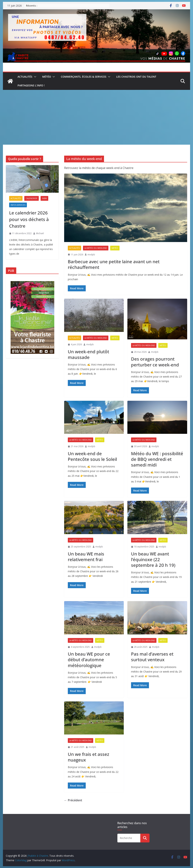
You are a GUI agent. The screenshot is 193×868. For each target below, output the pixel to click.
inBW (44, 198)
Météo (47, 77)
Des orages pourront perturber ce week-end (155, 362)
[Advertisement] (96, 117)
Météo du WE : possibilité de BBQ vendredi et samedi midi (157, 459)
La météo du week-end (96, 248)
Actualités (25, 77)
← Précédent (73, 800)
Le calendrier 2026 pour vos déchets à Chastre (29, 219)
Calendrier (32, 198)
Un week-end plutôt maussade (88, 354)
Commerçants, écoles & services (84, 77)
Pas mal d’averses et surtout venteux (152, 657)
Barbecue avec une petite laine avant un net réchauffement (114, 264)
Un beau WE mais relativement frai (86, 557)
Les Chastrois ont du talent (136, 77)
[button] (34, 77)
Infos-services (18, 205)
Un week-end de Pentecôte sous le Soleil (92, 456)
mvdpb (91, 255)
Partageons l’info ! (31, 85)
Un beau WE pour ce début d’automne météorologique (89, 659)
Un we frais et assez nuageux (88, 757)
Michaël (40, 233)
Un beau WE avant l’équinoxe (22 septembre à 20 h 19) (153, 559)
